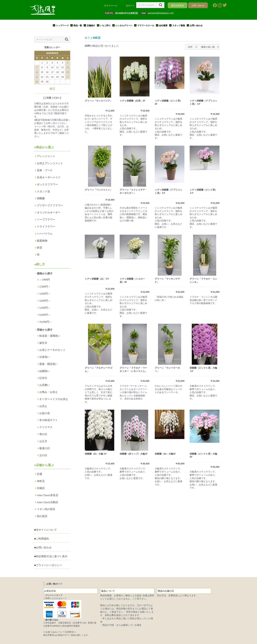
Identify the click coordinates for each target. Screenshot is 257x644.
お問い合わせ (196, 26)
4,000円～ (45, 301)
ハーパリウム (45, 234)
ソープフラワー (46, 220)
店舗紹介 (91, 26)
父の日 (43, 455)
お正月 (43, 441)
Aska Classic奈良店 (47, 495)
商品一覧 (78, 26)
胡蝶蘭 (41, 198)
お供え (43, 406)
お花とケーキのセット (52, 350)
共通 (40, 474)
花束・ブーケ (45, 170)
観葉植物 (42, 241)
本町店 (41, 481)
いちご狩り (105, 26)
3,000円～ (45, 294)
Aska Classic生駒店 (47, 502)
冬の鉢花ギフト (49, 420)
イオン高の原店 (46, 509)
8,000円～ (45, 315)
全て (87, 38)
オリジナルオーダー (49, 212)
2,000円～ (45, 287)
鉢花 (40, 248)
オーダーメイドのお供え (54, 399)
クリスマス (46, 427)
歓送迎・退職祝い (50, 336)
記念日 (43, 378)
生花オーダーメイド (49, 177)
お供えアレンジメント (50, 163)
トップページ (62, 26)
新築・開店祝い (49, 364)
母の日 (43, 434)
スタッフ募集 (179, 26)
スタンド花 (43, 191)
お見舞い (45, 385)
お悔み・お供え (49, 392)
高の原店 (42, 516)
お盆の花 (45, 413)
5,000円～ (45, 308)
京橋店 (41, 488)
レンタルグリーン (124, 26)
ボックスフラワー (47, 184)
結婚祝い (45, 371)
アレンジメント (46, 156)
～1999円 (45, 280)
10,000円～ (46, 322)
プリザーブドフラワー (50, 205)
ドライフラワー (46, 227)
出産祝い (45, 357)
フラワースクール (146, 26)
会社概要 (163, 26)
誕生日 (43, 343)
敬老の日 (45, 448)
